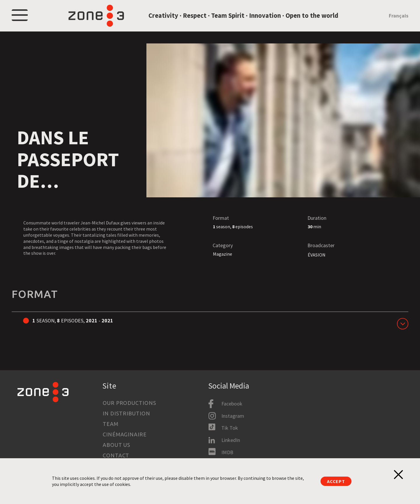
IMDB (227, 452)
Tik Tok (230, 428)
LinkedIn (231, 440)
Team (111, 424)
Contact (116, 455)
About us (117, 445)
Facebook (232, 404)
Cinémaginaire (125, 434)
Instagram (233, 416)
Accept (336, 481)
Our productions (129, 403)
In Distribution (126, 413)
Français (399, 19)
